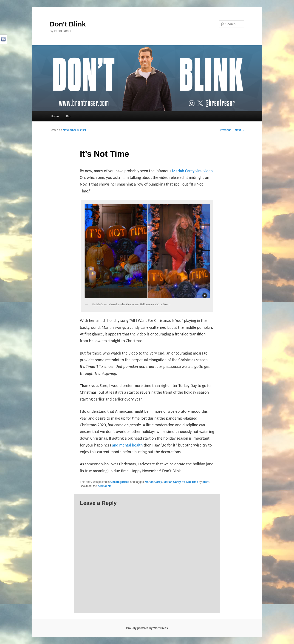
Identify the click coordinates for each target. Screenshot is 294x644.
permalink (104, 486)
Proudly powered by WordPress (147, 628)
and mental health (127, 445)
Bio (68, 116)
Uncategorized (120, 482)
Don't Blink (68, 24)
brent (206, 482)
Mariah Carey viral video (192, 171)
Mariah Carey (153, 482)
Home (55, 116)
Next (240, 130)
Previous (224, 130)
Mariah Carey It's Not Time (181, 482)
